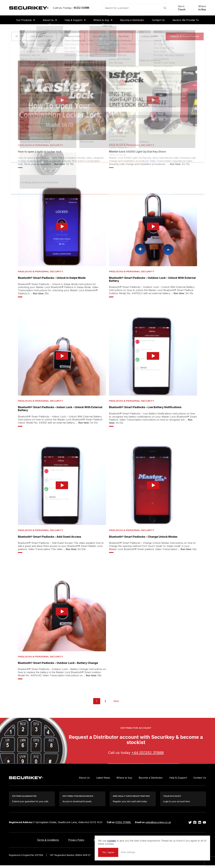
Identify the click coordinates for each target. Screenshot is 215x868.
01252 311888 (123, 825)
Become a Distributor (133, 21)
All (17, 38)
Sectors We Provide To (188, 21)
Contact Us (160, 21)
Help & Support (73, 21)
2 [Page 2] (105, 703)
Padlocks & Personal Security (185, 38)
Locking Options (149, 38)
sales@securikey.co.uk (158, 825)
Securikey (31, 8)
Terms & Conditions (38, 843)
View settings (181, 852)
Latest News (103, 779)
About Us (47, 21)
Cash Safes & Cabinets (42, 38)
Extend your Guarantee (138, 843)
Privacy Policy (71, 843)
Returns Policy (102, 843)
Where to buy (101, 21)
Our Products (21, 21)
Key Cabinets (100, 38)
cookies (165, 837)
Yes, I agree (161, 852)
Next (116, 703)
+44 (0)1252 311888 (148, 754)
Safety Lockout (107, 52)
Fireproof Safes (73, 38)
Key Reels (124, 38)
